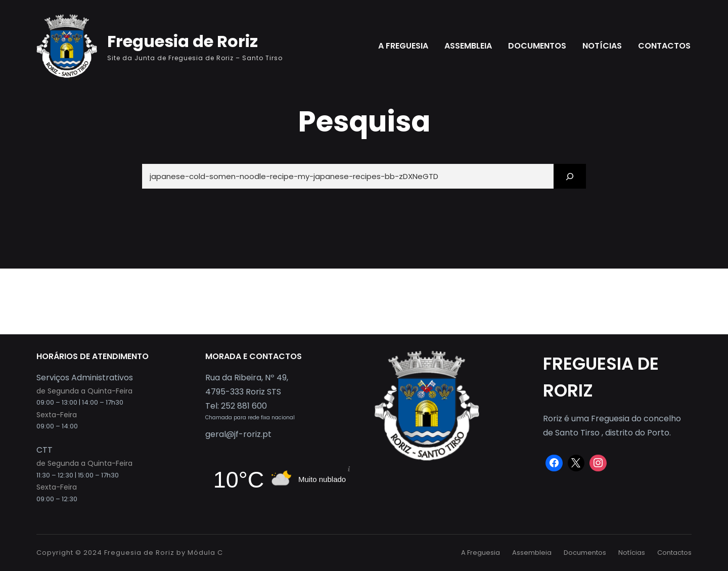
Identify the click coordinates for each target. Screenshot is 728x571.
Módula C (205, 553)
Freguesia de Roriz (183, 41)
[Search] (570, 176)
